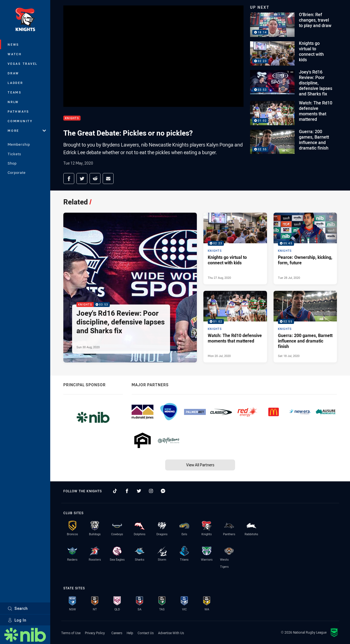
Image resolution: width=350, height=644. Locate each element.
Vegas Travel (23, 64)
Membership (19, 144)
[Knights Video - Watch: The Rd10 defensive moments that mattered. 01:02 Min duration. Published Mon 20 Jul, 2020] (235, 327)
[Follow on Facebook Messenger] (163, 491)
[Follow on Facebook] (127, 491)
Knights (72, 118)
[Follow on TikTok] (115, 491)
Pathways (18, 111)
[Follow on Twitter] (139, 491)
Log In (17, 620)
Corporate (17, 172)
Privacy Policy (95, 633)
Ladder (15, 83)
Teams (15, 92)
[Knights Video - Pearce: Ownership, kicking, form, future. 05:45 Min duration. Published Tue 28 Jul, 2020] (305, 248)
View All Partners (200, 465)
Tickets (14, 154)
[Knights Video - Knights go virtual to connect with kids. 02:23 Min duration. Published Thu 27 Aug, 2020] (235, 248)
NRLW (13, 102)
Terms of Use (71, 633)
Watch (15, 54)
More (27, 131)
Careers (117, 633)
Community (20, 121)
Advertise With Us (171, 633)
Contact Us (146, 633)
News (13, 44)
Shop (12, 163)
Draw (13, 73)
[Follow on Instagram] (151, 491)
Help (130, 633)
